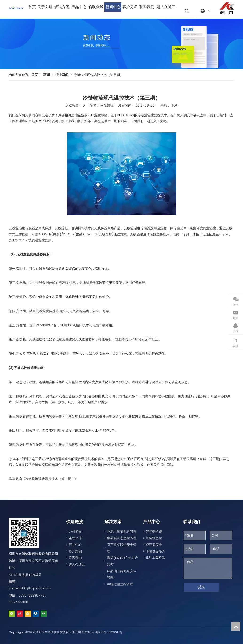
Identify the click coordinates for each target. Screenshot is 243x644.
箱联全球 (75, 538)
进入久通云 (77, 564)
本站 (174, 105)
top (236, 626)
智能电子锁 (154, 531)
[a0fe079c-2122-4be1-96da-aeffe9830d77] (227, 8)
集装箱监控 (154, 538)
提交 (201, 587)
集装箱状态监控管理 (122, 538)
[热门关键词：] (187, 11)
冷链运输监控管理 (120, 584)
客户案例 (75, 551)
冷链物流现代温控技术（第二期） (50, 479)
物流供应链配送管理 (122, 531)
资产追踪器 (154, 545)
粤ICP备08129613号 (109, 632)
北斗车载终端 (155, 558)
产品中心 (75, 545)
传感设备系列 (155, 551)
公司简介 (75, 531)
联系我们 (75, 558)
